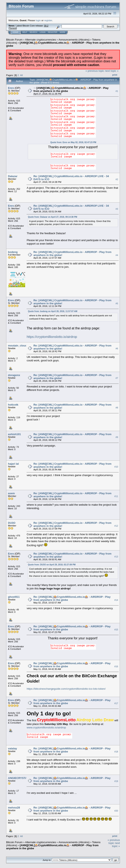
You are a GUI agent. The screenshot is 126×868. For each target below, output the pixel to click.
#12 (116, 526)
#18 (116, 752)
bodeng (13, 252)
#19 (116, 781)
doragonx (14, 375)
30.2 (46, 26)
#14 (116, 600)
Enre (11, 88)
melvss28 (14, 808)
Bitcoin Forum (14, 40)
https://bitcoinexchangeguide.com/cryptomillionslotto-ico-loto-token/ (66, 689)
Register (53, 32)
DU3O (12, 523)
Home (15, 32)
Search (34, 32)
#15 (116, 630)
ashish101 (14, 434)
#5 (117, 303)
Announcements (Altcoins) (74, 40)
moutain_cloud (17, 346)
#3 (117, 209)
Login (43, 32)
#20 (116, 811)
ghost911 (14, 597)
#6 (117, 349)
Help (25, 32)
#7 (117, 378)
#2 (117, 179)
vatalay (12, 748)
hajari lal (13, 464)
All (21, 75)
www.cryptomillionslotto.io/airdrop (46, 727)
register (48, 20)
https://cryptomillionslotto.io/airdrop (52, 337)
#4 (117, 255)
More (62, 32)
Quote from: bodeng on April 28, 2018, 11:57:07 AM (53, 311)
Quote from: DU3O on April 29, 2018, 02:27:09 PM (52, 565)
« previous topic (95, 71)
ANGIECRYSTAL (18, 778)
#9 (117, 437)
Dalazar (13, 176)
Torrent (13, 28)
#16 (116, 666)
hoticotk (13, 405)
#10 (116, 467)
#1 (117, 91)
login (38, 20)
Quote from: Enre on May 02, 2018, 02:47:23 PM (73, 142)
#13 (116, 557)
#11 (116, 496)
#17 (116, 703)
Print (115, 75)
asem (11, 493)
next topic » (112, 71)
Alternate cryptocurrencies (41, 40)
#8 (117, 408)
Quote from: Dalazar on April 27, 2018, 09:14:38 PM (52, 217)
